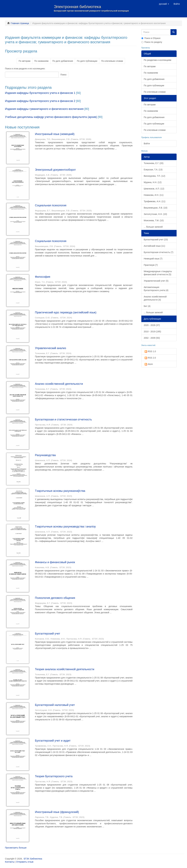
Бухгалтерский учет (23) (156, 240)
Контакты (10, 862)
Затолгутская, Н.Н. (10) (155, 214)
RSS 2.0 (150, 358)
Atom (148, 364)
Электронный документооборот (55, 170)
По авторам (25, 61)
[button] (164, 4)
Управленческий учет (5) (156, 281)
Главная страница (20, 23)
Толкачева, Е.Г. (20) (154, 163)
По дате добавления (63, 61)
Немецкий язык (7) (153, 259)
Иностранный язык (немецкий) (55, 134)
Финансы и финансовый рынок (55, 562)
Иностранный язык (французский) (57, 812)
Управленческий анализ (50, 348)
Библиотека (36, 859)
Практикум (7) (151, 265)
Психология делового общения (55, 598)
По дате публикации (87, 61)
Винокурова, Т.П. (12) (155, 176)
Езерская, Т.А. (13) (153, 170)
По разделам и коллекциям (158, 60)
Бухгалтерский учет (48, 634)
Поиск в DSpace (151, 38)
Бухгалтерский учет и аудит (53, 741)
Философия (43, 277)
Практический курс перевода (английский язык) (66, 312)
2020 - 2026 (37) (152, 325)
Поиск (63, 75)
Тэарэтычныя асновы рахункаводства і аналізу (65, 527)
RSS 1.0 (150, 352)
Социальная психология (51, 205)
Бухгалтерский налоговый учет (55, 705)
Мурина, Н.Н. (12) (153, 182)
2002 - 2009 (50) (152, 338)
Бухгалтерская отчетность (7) (159, 252)
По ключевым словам (112, 61)
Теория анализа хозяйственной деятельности (65, 669)
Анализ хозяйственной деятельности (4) (155, 298)
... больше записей (153, 227)
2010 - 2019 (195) (152, 332)
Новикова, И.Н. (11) (154, 195)
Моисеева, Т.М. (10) (154, 220)
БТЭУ (26, 859)
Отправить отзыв (25, 862)
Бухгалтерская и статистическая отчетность (63, 419)
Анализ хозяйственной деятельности (59, 384)
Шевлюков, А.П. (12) (154, 189)
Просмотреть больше (16, 848)
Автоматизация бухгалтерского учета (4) (156, 289)
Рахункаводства (45, 455)
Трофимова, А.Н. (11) (155, 201)
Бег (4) (147, 306)
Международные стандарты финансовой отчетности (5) (158, 273)
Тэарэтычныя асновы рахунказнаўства (60, 491)
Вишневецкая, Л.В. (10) (156, 208)
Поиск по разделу (152, 42)
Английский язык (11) (154, 246)
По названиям (41, 61)
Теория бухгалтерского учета (54, 776)
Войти (147, 144)
